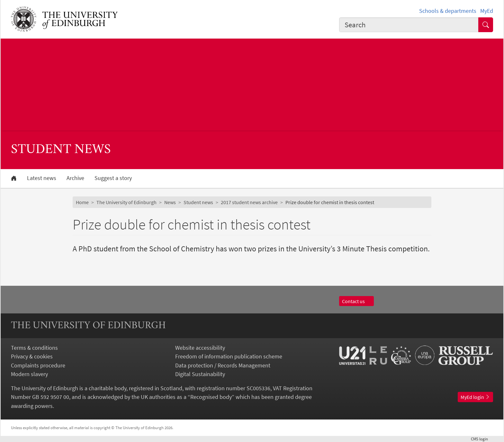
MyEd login (475, 397)
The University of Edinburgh (126, 202)
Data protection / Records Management (223, 365)
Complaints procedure (38, 365)
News (170, 202)
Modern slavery (29, 374)
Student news (198, 202)
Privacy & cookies (32, 356)
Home (82, 202)
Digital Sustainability (200, 374)
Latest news (42, 178)
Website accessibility (200, 348)
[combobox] (409, 25)
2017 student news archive (249, 202)
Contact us (356, 301)
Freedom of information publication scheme (229, 356)
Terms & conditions (34, 348)
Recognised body (211, 397)
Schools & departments (448, 11)
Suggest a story (113, 178)
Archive (75, 178)
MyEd (487, 11)
